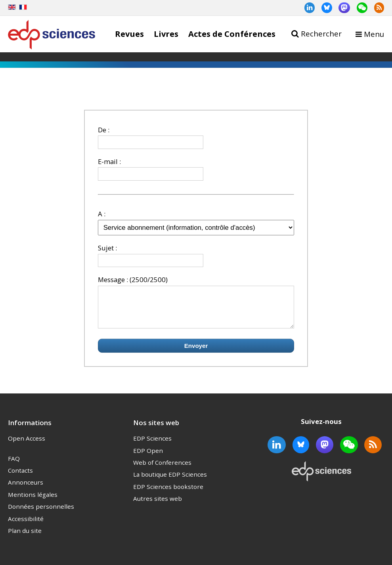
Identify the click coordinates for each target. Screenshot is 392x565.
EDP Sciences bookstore (168, 494)
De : (104, 130)
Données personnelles (41, 513)
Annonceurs (26, 489)
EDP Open (148, 458)
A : (102, 214)
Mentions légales (33, 502)
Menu (374, 34)
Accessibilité (26, 526)
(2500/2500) (149, 280)
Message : (113, 280)
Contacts (20, 477)
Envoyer (196, 353)
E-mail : (109, 161)
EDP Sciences (152, 445)
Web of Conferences (162, 470)
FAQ (14, 466)
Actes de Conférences (232, 34)
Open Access (27, 445)
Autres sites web (158, 506)
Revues (129, 34)
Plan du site (25, 538)
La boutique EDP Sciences (170, 481)
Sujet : (107, 248)
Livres (166, 34)
